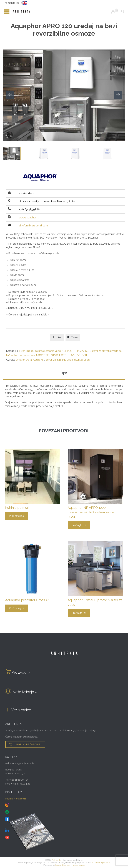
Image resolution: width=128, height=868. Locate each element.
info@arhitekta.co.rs (16, 799)
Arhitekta (57, 860)
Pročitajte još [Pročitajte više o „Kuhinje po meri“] (16, 516)
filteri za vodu (82, 360)
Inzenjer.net (79, 865)
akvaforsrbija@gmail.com (33, 226)
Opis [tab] (64, 373)
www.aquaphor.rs (29, 218)
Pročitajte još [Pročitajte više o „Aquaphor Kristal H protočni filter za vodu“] (79, 613)
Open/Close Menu (4, 11)
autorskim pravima (101, 862)
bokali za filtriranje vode (59, 360)
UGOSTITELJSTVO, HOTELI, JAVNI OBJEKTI (62, 355)
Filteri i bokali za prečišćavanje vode (40, 351)
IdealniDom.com (63, 865)
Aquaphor (39, 360)
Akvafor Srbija (24, 360)
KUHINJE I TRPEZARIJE (75, 351)
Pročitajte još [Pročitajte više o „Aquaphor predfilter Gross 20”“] (16, 608)
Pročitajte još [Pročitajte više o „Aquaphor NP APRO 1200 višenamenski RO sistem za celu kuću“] (79, 525)
